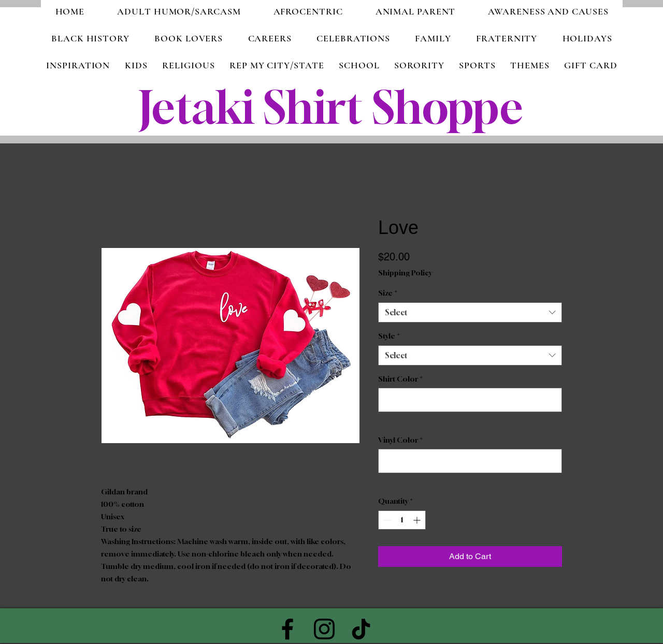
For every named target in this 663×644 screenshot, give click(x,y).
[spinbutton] (402, 520)
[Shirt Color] (470, 400)
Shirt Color (400, 379)
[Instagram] (324, 629)
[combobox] (470, 312)
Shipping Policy (405, 273)
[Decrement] (386, 520)
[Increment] (418, 520)
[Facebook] (287, 629)
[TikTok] (361, 629)
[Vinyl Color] (470, 461)
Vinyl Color (400, 440)
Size (388, 293)
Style (389, 336)
